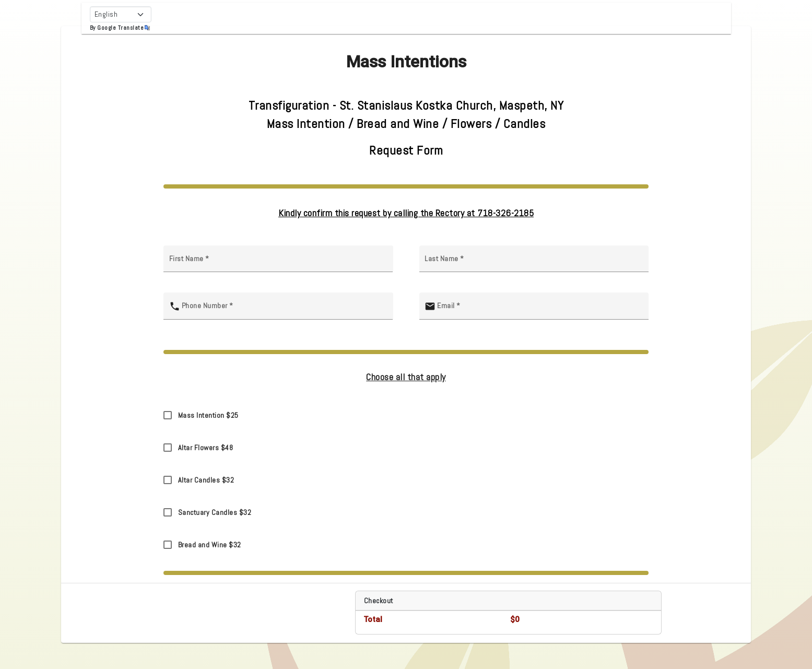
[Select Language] (121, 14)
